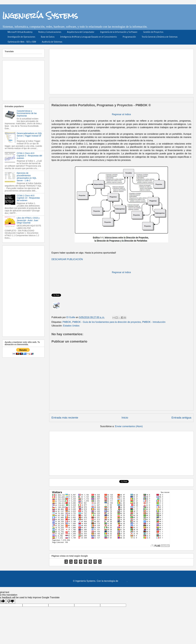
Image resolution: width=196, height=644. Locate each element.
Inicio (125, 418)
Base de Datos (48, 37)
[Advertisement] (101, 71)
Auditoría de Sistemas (52, 42)
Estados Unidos (71, 326)
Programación (129, 37)
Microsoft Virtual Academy (20, 32)
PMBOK (67, 322)
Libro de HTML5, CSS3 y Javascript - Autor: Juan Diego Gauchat (28, 220)
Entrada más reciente (65, 418)
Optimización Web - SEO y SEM (22, 42)
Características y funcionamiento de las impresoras (27, 113)
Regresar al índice (121, 114)
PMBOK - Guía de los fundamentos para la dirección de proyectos (107, 322)
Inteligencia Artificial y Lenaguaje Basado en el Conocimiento (89, 37)
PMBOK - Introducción (154, 322)
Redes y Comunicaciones (50, 32)
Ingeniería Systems (40, 15)
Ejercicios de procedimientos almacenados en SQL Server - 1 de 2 (27, 177)
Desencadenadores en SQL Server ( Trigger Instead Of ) (29, 136)
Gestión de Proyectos (153, 32)
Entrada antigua (181, 418)
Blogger (123, 581)
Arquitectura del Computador (81, 32)
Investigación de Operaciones (21, 37)
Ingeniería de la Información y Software (119, 32)
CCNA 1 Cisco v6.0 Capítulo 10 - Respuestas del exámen (28, 198)
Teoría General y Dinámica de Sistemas (160, 37)
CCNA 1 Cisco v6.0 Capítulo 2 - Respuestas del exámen (29, 156)
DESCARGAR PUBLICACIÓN (67, 259)
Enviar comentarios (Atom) (129, 426)
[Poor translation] (11, 601)
